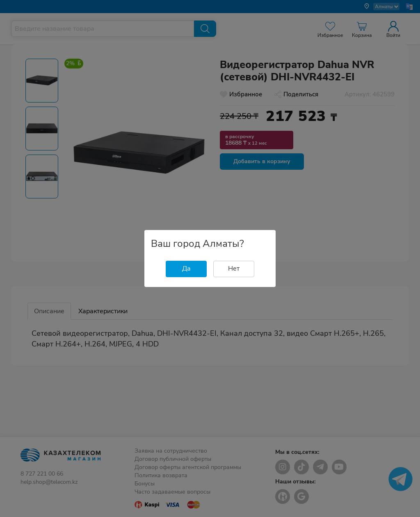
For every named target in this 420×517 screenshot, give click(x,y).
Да (186, 269)
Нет (234, 269)
